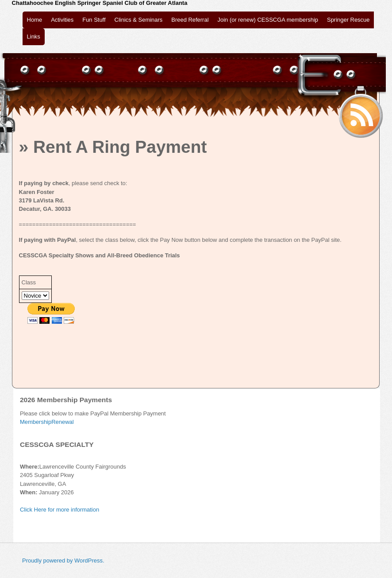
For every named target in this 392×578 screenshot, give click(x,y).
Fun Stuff (94, 20)
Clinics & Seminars (139, 20)
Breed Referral (190, 20)
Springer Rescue (348, 20)
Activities (62, 20)
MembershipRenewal (47, 422)
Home (35, 20)
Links (34, 37)
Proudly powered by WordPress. (63, 561)
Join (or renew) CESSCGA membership (268, 20)
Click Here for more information (60, 510)
